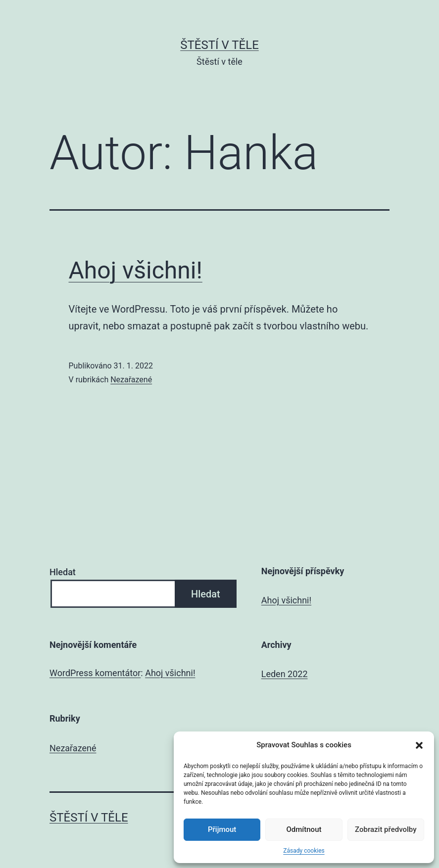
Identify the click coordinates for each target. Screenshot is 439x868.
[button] (419, 745)
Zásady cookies (304, 851)
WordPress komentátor (95, 673)
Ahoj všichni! (136, 270)
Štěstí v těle (219, 45)
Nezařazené (131, 380)
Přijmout (222, 829)
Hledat (63, 572)
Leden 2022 (285, 674)
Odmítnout (304, 829)
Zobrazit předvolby (386, 829)
